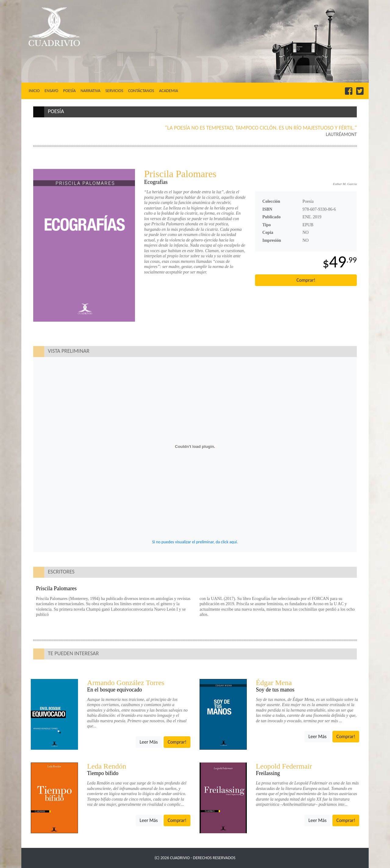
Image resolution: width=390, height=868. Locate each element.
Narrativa (91, 91)
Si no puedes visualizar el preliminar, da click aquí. (195, 542)
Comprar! (306, 280)
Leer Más (149, 742)
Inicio (35, 91)
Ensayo (51, 91)
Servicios (114, 91)
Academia (169, 91)
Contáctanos (141, 91)
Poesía (69, 91)
